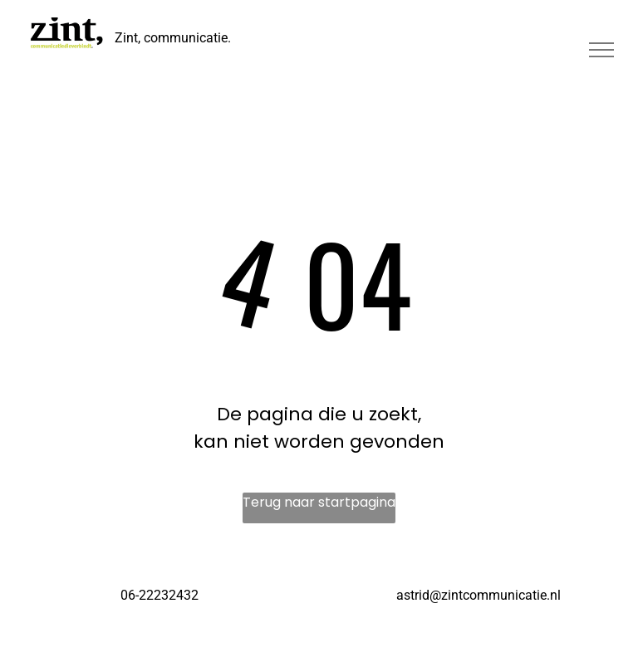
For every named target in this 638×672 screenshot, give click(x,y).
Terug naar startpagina (319, 502)
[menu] (601, 50)
